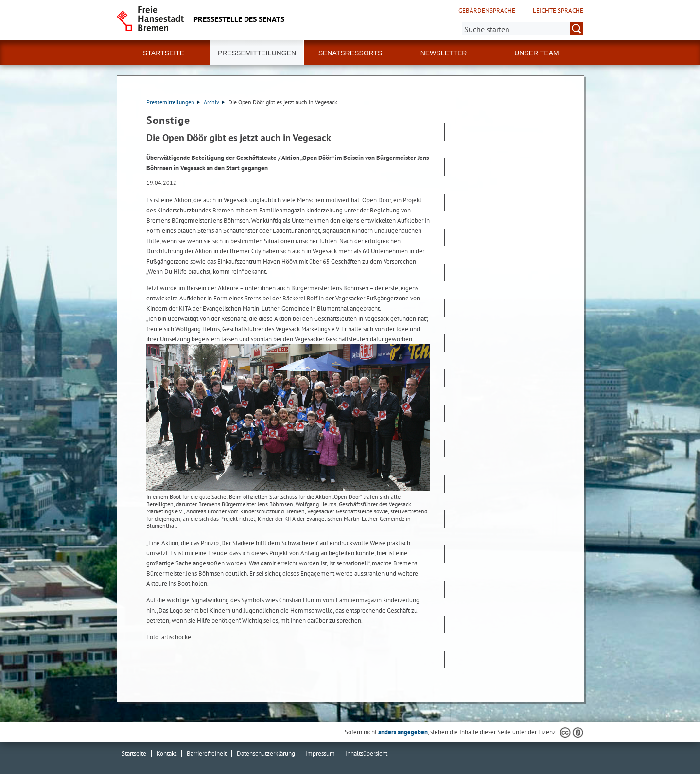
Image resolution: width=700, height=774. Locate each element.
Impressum (320, 753)
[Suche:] (523, 29)
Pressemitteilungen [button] (257, 53)
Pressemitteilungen (173, 102)
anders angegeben (403, 732)
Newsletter (444, 53)
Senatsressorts (350, 53)
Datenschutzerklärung (266, 753)
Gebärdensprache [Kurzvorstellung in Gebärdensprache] (487, 11)
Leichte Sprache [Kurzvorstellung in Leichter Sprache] (558, 11)
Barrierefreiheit (207, 753)
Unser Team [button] (537, 53)
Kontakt (166, 753)
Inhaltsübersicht (366, 753)
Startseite (164, 53)
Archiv (214, 102)
